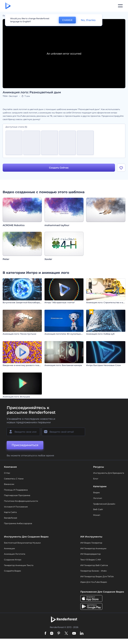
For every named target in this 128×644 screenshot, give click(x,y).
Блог (96, 479)
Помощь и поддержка (16, 490)
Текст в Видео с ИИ (91, 560)
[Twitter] (66, 634)
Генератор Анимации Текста (19, 566)
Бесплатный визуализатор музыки (22, 543)
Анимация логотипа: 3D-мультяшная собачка (68, 334)
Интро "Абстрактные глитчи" (60, 303)
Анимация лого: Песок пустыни (19, 334)
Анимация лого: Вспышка (16, 397)
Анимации (9, 549)
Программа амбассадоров (18, 524)
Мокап (97, 515)
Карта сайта (10, 513)
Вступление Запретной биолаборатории (24, 303)
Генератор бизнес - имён (93, 571)
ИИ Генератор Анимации (93, 549)
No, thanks (88, 20)
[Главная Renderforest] (8, 6)
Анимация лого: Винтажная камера (63, 366)
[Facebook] (45, 634)
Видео (96, 493)
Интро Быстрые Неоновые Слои (103, 366)
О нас (7, 473)
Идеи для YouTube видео (94, 582)
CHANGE (67, 20)
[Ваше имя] (23, 432)
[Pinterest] (59, 634)
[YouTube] (74, 634)
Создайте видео (12, 571)
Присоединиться (25, 445)
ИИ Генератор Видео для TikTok (97, 577)
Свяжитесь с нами (14, 479)
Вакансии (9, 485)
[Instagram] (52, 634)
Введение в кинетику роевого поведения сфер (28, 366)
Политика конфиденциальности (21, 501)
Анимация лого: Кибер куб (100, 334)
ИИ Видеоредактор (90, 554)
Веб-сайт (98, 510)
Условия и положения (16, 507)
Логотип (98, 498)
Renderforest (11, 518)
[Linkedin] (82, 634)
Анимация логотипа (15, 554)
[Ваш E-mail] (63, 432)
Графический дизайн (104, 504)
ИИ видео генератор (91, 543)
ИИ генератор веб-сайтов (94, 566)
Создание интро (13, 560)
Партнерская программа (17, 496)
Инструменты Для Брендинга (109, 473)
